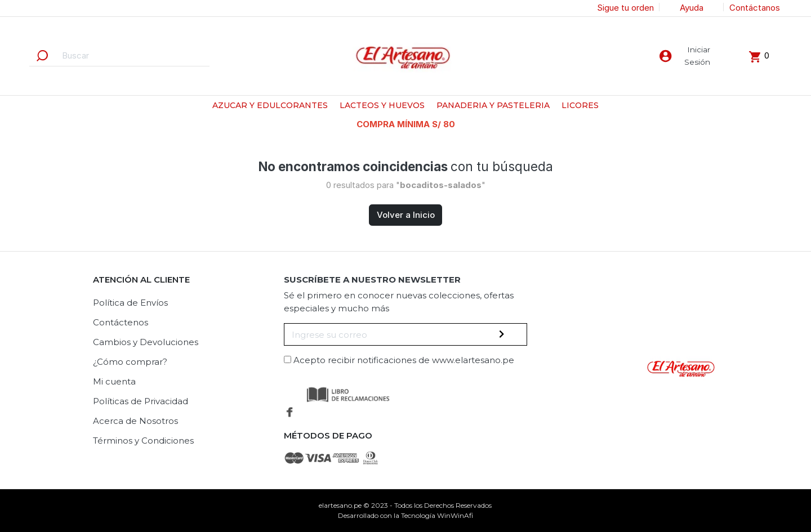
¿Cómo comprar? (130, 362)
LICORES (580, 105)
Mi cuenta (114, 381)
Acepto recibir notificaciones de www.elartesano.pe (404, 360)
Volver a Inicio (406, 215)
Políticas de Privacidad (141, 401)
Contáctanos (755, 8)
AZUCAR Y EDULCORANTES (270, 105)
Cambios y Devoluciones (146, 342)
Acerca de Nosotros (135, 421)
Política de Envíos (130, 303)
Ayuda (692, 8)
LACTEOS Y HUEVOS (382, 105)
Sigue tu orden (625, 8)
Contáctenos (121, 322)
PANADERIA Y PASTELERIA (493, 105)
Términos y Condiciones (143, 441)
